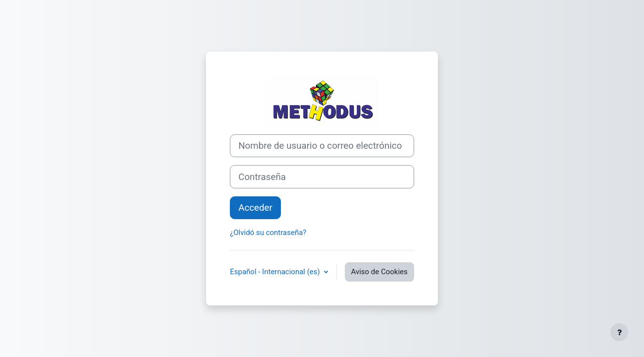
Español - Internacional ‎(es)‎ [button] (276, 272)
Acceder (255, 208)
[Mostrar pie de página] (619, 332)
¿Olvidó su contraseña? (268, 233)
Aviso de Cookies (379, 272)
